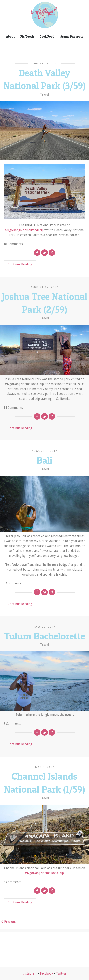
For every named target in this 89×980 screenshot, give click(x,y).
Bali (45, 460)
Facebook (47, 974)
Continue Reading (20, 264)
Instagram (30, 974)
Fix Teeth (27, 36)
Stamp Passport (72, 36)
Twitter (61, 974)
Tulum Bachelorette (44, 636)
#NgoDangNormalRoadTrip (24, 230)
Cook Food (47, 36)
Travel (44, 95)
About (10, 36)
